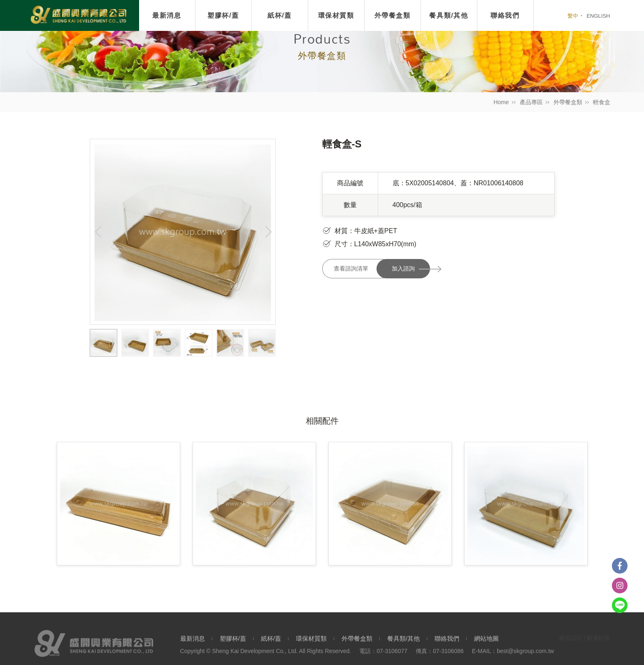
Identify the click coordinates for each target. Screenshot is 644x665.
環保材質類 (336, 15)
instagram (620, 586)
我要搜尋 (551, 16)
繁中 (573, 16)
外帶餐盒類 (568, 102)
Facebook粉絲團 (620, 566)
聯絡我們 (447, 638)
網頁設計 (571, 638)
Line (620, 605)
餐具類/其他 (403, 638)
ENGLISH (598, 16)
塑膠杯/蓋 (223, 15)
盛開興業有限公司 (78, 15)
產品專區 (531, 102)
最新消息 (167, 15)
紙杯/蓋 (280, 15)
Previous (98, 232)
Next (267, 232)
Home (501, 102)
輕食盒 (602, 102)
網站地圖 (486, 638)
